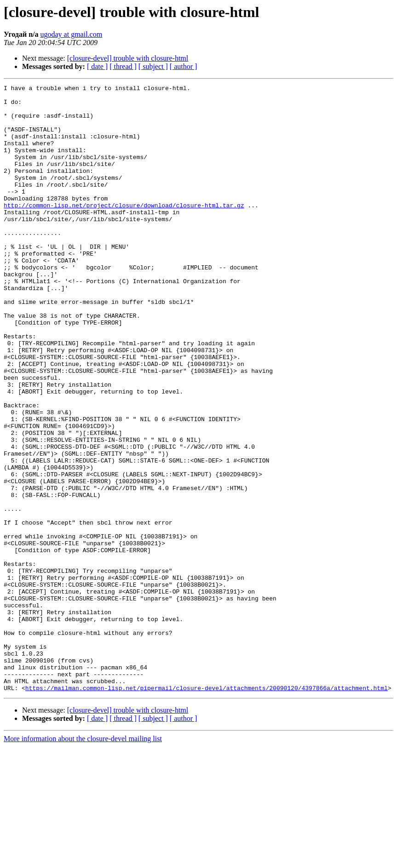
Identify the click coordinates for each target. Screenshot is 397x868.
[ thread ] (123, 66)
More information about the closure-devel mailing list (83, 860)
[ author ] (184, 66)
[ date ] (97, 66)
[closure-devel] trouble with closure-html (128, 58)
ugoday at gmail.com (72, 34)
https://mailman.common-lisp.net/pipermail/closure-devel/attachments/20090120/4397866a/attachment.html (207, 809)
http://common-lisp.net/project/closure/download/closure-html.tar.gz (124, 230)
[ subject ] (153, 66)
